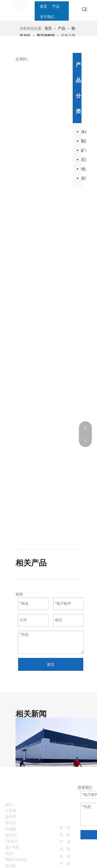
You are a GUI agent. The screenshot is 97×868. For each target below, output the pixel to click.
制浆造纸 (84, 141)
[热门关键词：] (84, 10)
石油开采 (84, 160)
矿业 (84, 150)
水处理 (84, 132)
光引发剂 (84, 178)
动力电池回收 (84, 169)
